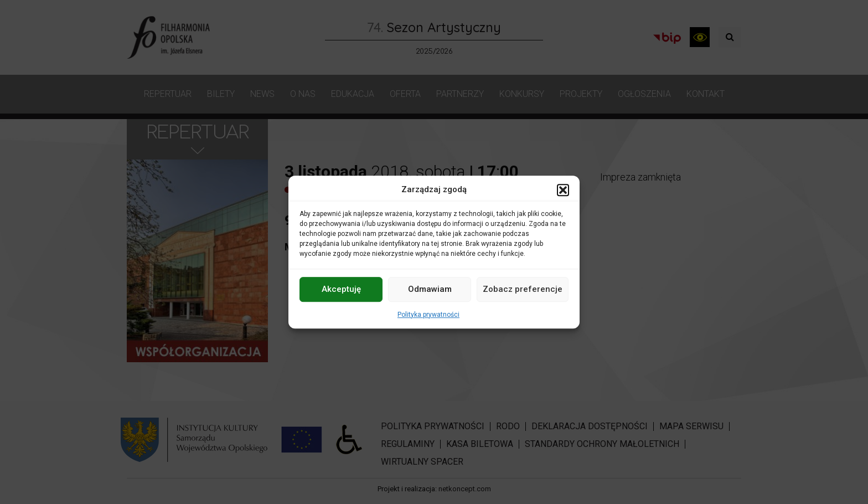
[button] (563, 190)
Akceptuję (341, 289)
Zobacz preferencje (523, 289)
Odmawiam (430, 289)
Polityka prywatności (428, 315)
